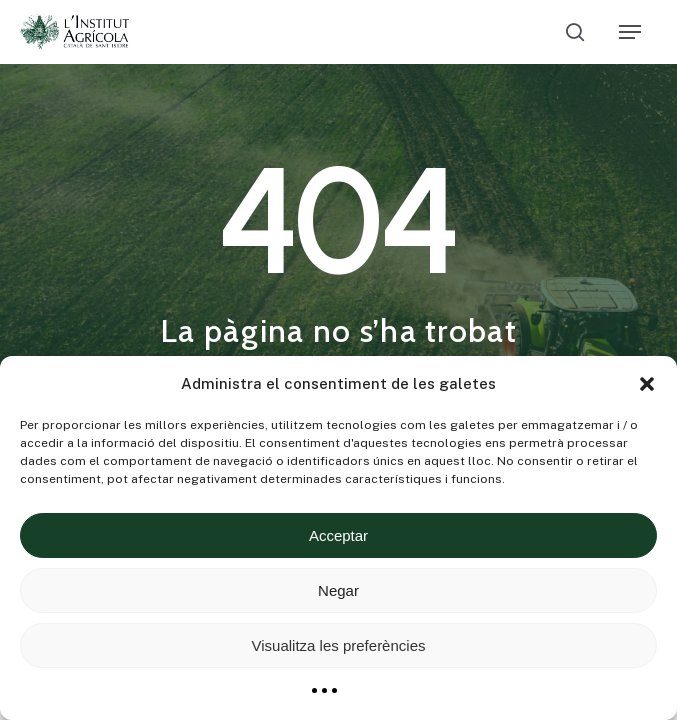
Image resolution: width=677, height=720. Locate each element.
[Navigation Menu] (630, 32)
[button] (647, 384)
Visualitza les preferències (339, 645)
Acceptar (338, 535)
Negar (338, 590)
